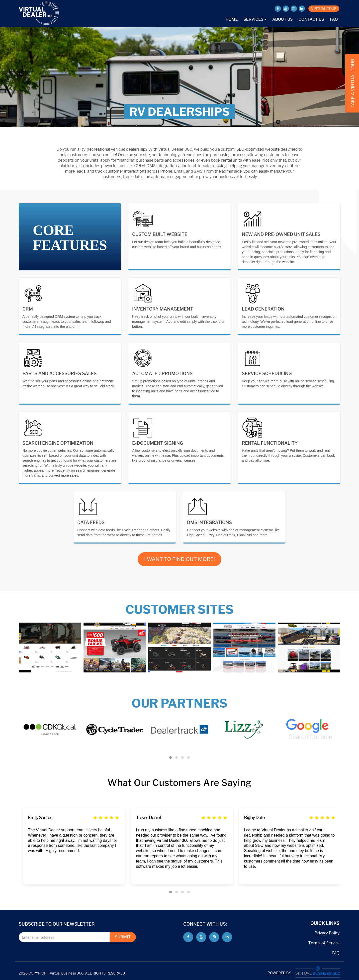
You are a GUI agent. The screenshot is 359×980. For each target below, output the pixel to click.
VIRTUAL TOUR (324, 9)
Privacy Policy (327, 933)
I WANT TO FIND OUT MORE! (179, 559)
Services (255, 19)
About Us (282, 19)
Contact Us (311, 19)
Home (232, 19)
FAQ (334, 19)
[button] (171, 758)
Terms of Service (324, 943)
